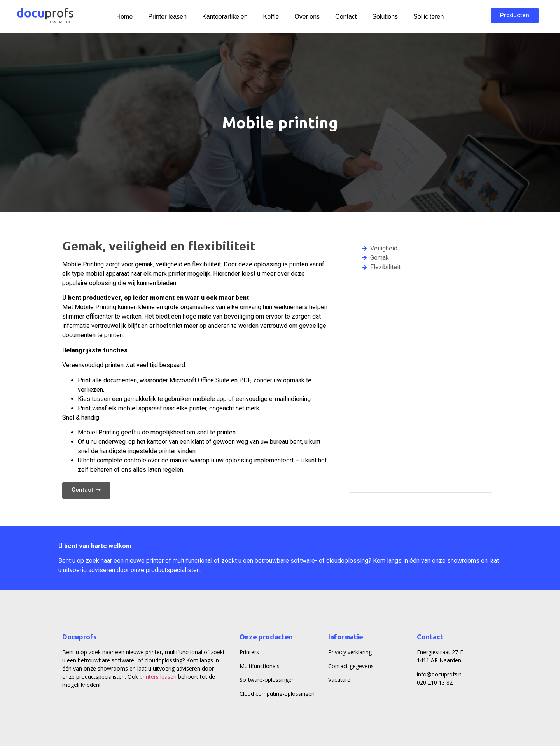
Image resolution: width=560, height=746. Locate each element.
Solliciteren (429, 17)
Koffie (271, 17)
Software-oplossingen (267, 680)
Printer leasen (167, 17)
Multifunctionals (260, 666)
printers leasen (158, 677)
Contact (346, 17)
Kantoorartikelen (225, 17)
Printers (249, 652)
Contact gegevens (351, 666)
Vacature (339, 680)
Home (125, 17)
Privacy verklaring (350, 652)
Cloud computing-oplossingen (277, 694)
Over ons (307, 17)
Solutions (385, 17)
